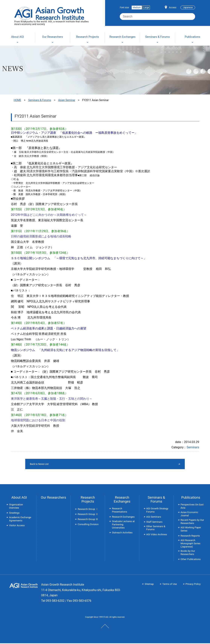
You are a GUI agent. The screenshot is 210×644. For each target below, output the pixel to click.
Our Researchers (53, 498)
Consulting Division (88, 525)
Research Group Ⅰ (88, 510)
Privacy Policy (193, 585)
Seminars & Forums (40, 100)
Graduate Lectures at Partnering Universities (123, 525)
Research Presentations (119, 511)
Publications (191, 498)
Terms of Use (170, 585)
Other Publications (191, 560)
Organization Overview (16, 507)
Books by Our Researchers (188, 553)
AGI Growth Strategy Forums (157, 511)
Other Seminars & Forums (156, 529)
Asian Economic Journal (189, 515)
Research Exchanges (122, 500)
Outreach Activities (122, 533)
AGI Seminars (154, 518)
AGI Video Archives (157, 535)
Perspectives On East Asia (192, 507)
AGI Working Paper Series (191, 530)
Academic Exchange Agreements (20, 520)
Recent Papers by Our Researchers (192, 522)
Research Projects (88, 500)
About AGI (19, 498)
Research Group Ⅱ (88, 515)
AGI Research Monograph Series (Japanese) (191, 544)
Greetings (14, 514)
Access (173, 8)
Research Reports (190, 536)
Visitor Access (17, 526)
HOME (18, 100)
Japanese (188, 8)
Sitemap (149, 585)
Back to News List (95, 464)
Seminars (193, 447)
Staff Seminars (154, 523)
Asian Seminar (67, 100)
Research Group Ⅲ (88, 520)
